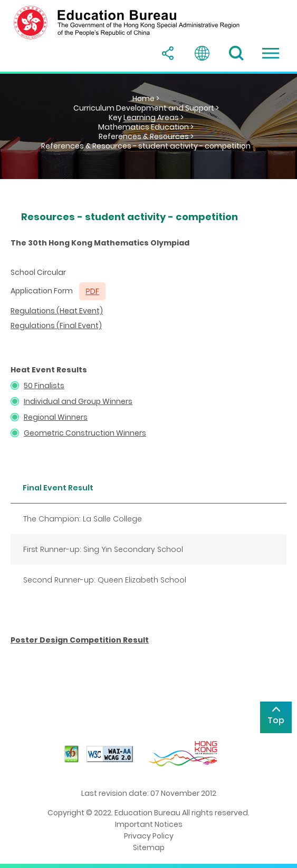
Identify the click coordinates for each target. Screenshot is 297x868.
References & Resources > (146, 136)
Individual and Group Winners (78, 401)
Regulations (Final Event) (56, 325)
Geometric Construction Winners (85, 433)
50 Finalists (44, 386)
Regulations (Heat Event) (57, 311)
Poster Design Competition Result (80, 640)
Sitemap (149, 847)
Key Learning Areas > (146, 117)
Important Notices (149, 824)
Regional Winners (56, 417)
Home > (146, 98)
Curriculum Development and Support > (146, 108)
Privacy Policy (149, 836)
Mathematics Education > (146, 127)
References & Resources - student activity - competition (146, 146)
